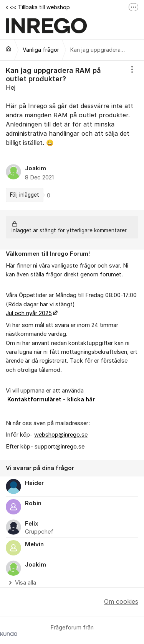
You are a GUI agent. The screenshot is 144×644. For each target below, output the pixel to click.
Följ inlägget (25, 195)
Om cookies (121, 601)
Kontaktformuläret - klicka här (51, 399)
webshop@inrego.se (61, 435)
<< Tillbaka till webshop (38, 7)
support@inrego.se (60, 447)
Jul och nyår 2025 (29, 313)
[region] (72, 135)
